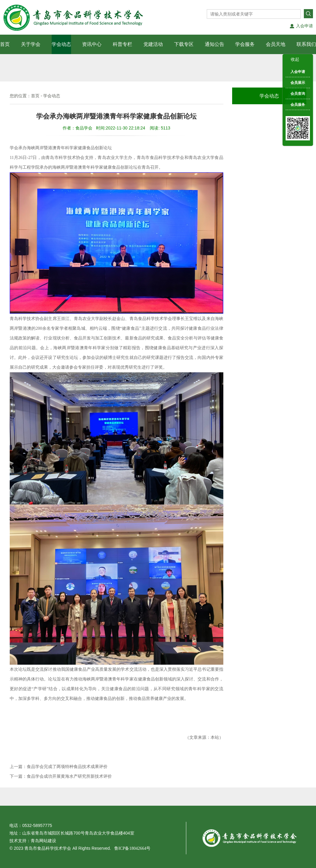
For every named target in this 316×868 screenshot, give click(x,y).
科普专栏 (122, 44)
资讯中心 (92, 44)
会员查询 (298, 94)
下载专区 (184, 44)
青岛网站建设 (43, 841)
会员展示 (298, 83)
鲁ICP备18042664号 (131, 848)
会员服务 (298, 105)
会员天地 (276, 44)
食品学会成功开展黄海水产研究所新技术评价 (69, 776)
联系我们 (306, 44)
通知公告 (215, 44)
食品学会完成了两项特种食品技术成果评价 (67, 767)
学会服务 (245, 44)
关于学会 (31, 44)
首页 (5, 44)
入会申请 (304, 26)
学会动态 (61, 44)
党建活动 (153, 44)
